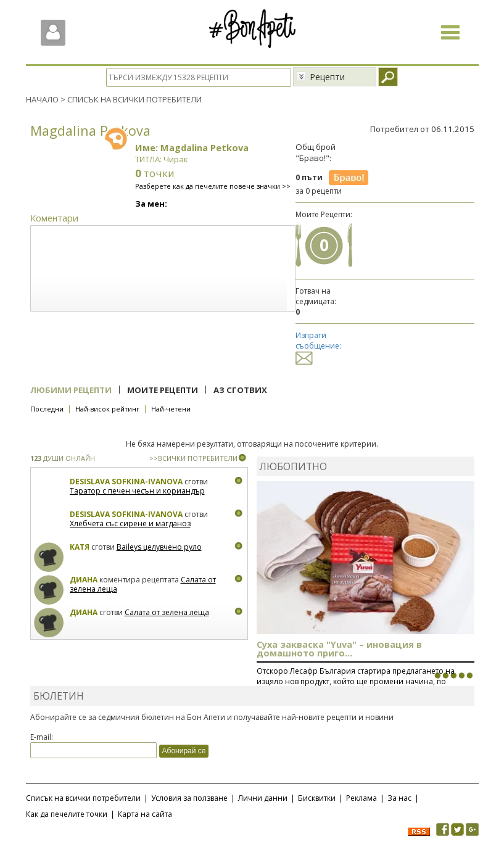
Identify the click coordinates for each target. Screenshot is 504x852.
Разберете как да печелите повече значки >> (213, 186)
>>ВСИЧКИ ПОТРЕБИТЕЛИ (193, 458)
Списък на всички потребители (83, 798)
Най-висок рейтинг (107, 409)
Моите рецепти (163, 390)
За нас (399, 798)
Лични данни (263, 798)
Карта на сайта (145, 814)
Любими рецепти (71, 390)
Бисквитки (317, 798)
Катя (80, 547)
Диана (84, 580)
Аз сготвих (240, 390)
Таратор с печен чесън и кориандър (137, 491)
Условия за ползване (189, 798)
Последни (47, 409)
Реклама (361, 798)
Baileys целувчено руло (159, 547)
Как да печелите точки (67, 814)
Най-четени (171, 409)
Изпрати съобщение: (318, 346)
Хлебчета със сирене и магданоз (130, 523)
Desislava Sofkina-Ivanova (126, 482)
